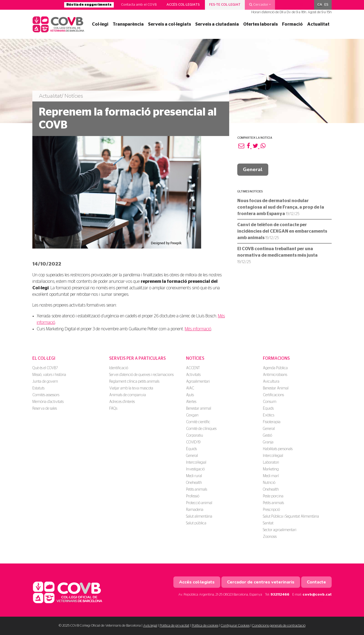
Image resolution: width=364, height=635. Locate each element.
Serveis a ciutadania (217, 24)
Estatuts (38, 388)
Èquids (191, 449)
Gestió (267, 436)
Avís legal (150, 626)
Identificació (119, 368)
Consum (270, 402)
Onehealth (194, 483)
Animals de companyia (128, 395)
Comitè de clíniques (201, 429)
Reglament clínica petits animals (134, 382)
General (253, 169)
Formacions (276, 358)
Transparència (128, 24)
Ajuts (190, 395)
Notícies (195, 358)
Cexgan (192, 415)
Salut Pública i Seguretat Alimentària (291, 517)
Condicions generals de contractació (279, 626)
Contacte (316, 582)
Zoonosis (270, 537)
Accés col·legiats (183, 5)
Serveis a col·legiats (169, 24)
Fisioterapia (272, 422)
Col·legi (100, 24)
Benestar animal (199, 409)
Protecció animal (199, 503)
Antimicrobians (275, 375)
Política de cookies (205, 626)
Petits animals (197, 490)
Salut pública (196, 523)
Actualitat (318, 24)
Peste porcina (273, 496)
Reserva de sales (45, 409)
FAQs (113, 409)
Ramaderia (195, 510)
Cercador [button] (259, 5)
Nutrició (269, 483)
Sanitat (268, 523)
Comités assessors (46, 395)
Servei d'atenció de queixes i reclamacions (141, 375)
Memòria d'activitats (48, 402)
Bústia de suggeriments (89, 5)
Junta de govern (45, 382)
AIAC (190, 388)
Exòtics (269, 415)
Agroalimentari (198, 382)
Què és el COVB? (45, 368)
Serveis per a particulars (138, 358)
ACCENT (193, 368)
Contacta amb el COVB (139, 5)
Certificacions (273, 395)
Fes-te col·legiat (225, 5)
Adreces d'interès (122, 402)
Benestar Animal (276, 388)
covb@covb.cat (317, 595)
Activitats (193, 375)
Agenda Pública (275, 368)
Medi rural (194, 476)
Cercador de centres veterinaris (261, 582)
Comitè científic (198, 422)
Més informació (198, 329)
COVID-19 (193, 442)
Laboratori (271, 463)
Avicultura (271, 382)
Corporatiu (195, 436)
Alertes (191, 402)
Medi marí (271, 476)
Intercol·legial (196, 463)
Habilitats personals (278, 449)
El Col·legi (44, 358)
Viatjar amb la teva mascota (131, 388)
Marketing (271, 469)
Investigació (195, 469)
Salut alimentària (199, 517)
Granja (268, 442)
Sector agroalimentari (280, 530)
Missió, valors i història (49, 375)
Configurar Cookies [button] (235, 626)
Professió (193, 496)
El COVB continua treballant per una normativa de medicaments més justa (277, 255)
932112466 (280, 595)
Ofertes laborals (260, 24)
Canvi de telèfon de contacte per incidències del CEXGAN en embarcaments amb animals (282, 231)
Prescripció (271, 510)
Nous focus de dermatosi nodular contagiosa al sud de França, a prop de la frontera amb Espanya (281, 207)
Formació (292, 24)
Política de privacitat (174, 626)
